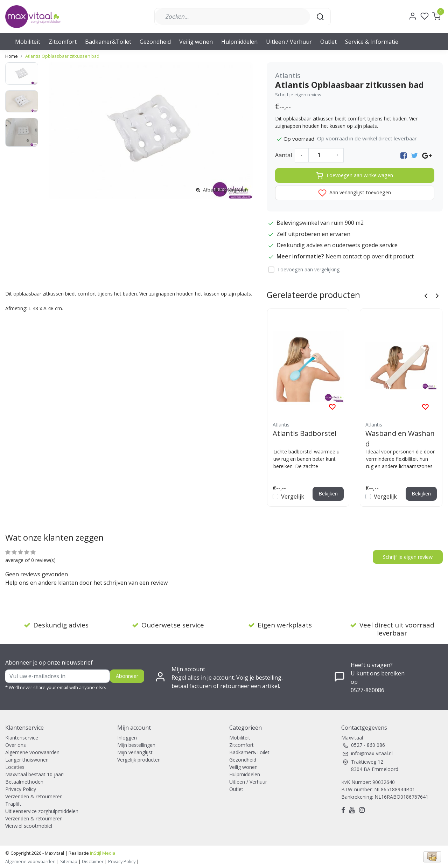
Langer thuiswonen (27, 760)
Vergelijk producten (139, 760)
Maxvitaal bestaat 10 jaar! (34, 774)
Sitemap (69, 861)
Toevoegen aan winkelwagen (355, 175)
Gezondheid (155, 42)
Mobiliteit (28, 42)
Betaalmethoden (24, 782)
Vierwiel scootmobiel (29, 826)
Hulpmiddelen (239, 42)
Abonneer (127, 676)
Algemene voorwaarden (32, 752)
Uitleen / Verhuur (289, 42)
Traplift (13, 804)
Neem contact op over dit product (370, 256)
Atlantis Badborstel (304, 433)
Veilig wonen (196, 42)
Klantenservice (22, 738)
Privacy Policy (21, 789)
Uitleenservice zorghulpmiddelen (42, 811)
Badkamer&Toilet (108, 42)
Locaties (15, 767)
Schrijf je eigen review (298, 95)
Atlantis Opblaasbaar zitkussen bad (62, 56)
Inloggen (127, 738)
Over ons (16, 745)
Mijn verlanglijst (135, 752)
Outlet (328, 42)
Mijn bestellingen (136, 745)
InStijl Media (102, 853)
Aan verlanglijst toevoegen (355, 193)
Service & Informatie (372, 42)
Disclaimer (93, 861)
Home (12, 56)
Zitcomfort (63, 42)
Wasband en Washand (400, 438)
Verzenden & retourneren (34, 796)
